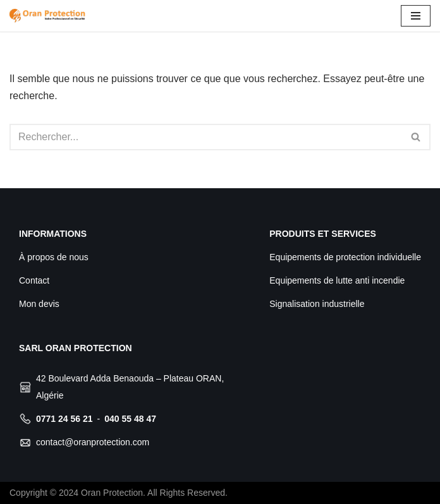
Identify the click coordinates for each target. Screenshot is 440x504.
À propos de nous (54, 257)
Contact (34, 280)
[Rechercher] (206, 137)
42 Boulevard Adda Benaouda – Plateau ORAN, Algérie (130, 387)
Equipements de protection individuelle (345, 257)
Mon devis (39, 304)
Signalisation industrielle (317, 304)
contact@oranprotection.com (93, 442)
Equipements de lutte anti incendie (337, 280)
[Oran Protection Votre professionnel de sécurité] (47, 16)
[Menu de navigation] (416, 16)
